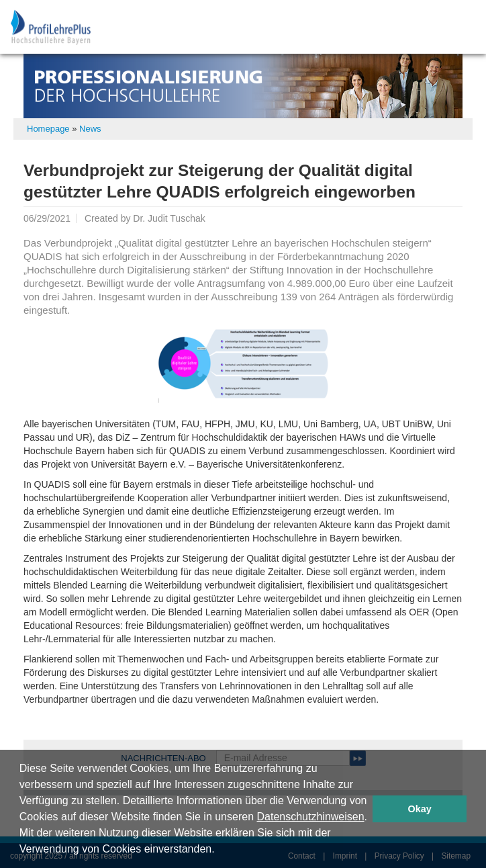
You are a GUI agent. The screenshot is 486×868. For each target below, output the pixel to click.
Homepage (48, 129)
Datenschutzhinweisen (310, 817)
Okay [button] (420, 809)
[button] (220, 851)
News (90, 129)
